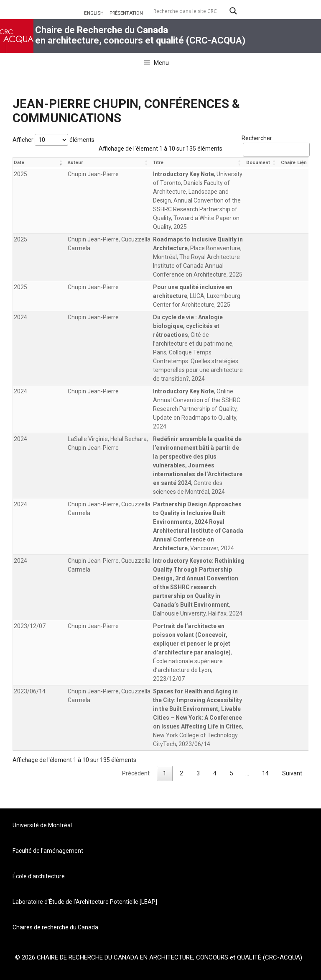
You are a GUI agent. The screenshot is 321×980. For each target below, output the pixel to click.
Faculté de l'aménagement (48, 851)
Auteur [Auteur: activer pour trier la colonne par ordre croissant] (75, 163)
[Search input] (189, 11)
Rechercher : (275, 146)
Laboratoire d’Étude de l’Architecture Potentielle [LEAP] (85, 902)
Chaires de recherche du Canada (55, 927)
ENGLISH (94, 13)
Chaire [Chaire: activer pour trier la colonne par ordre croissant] (288, 163)
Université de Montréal (42, 825)
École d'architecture (39, 876)
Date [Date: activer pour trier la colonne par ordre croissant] (19, 163)
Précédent (136, 773)
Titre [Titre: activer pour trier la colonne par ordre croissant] (158, 163)
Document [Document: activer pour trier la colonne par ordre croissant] (258, 163)
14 (265, 773)
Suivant (292, 773)
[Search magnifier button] (233, 11)
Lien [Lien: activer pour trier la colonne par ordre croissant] (302, 163)
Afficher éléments (53, 140)
